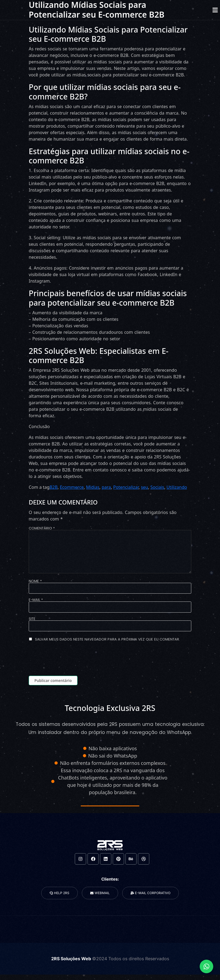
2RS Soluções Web (72, 959)
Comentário (42, 528)
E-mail (36, 600)
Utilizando (177, 487)
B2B (54, 487)
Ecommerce (72, 487)
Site (32, 619)
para (106, 487)
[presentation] (70, 660)
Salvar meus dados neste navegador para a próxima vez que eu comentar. (107, 639)
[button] (215, 10)
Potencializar (126, 487)
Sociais (157, 487)
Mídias (93, 487)
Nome (35, 581)
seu (145, 487)
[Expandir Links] (206, 966)
